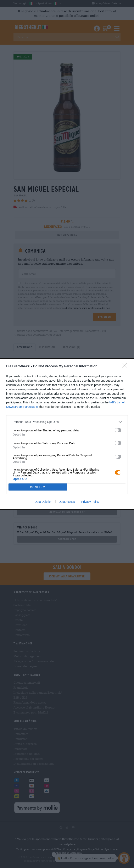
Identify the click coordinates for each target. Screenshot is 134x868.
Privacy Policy (90, 502)
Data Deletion (43, 502)
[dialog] (67, 434)
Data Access (67, 502)
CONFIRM (38, 487)
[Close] (126, 366)
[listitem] (67, 422)
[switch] (118, 430)
